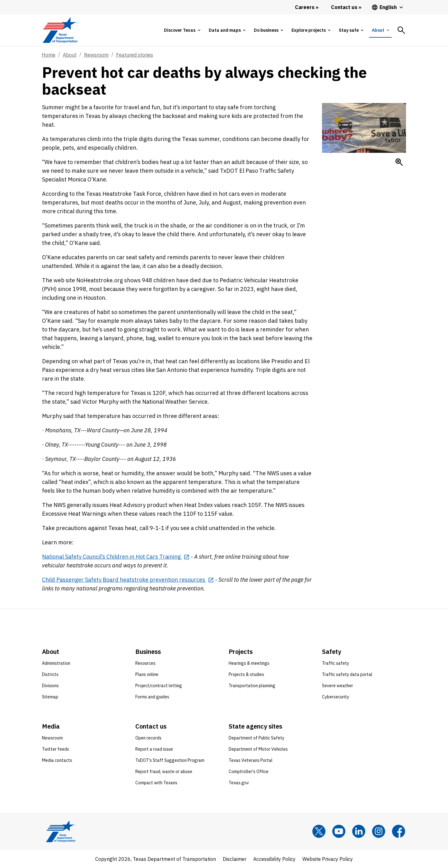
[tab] (182, 30)
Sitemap (50, 697)
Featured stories (135, 55)
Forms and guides (152, 697)
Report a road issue (154, 749)
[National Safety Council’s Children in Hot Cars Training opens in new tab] (116, 557)
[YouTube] (339, 831)
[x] (319, 831)
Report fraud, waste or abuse (164, 772)
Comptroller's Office (249, 772)
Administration (56, 663)
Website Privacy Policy (328, 859)
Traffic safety (336, 663)
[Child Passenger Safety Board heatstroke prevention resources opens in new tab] (128, 580)
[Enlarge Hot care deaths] (399, 162)
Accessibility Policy (274, 859)
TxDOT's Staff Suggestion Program (170, 760)
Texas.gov (239, 783)
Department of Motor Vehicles (258, 749)
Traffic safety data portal (347, 674)
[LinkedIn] (359, 831)
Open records (148, 738)
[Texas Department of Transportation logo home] (60, 30)
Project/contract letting (159, 686)
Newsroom (96, 55)
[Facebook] (399, 831)
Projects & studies (246, 674)
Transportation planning (252, 686)
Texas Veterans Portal (251, 760)
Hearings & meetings (249, 663)
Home (49, 55)
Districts (50, 674)
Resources (145, 663)
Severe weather (338, 686)
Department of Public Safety (257, 738)
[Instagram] (379, 831)
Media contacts (57, 760)
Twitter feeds (56, 749)
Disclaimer (235, 859)
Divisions (50, 686)
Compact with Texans (156, 783)
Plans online (147, 674)
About (70, 55)
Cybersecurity (336, 697)
